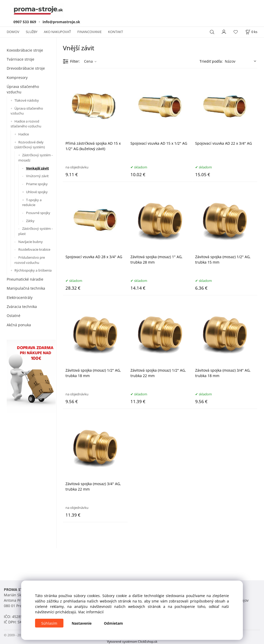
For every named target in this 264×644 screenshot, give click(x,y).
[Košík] (251, 32)
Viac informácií (91, 612)
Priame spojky (37, 184)
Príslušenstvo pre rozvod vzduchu (30, 260)
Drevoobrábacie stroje (26, 68)
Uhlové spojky (37, 192)
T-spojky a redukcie (32, 202)
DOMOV (13, 32)
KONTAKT (115, 32)
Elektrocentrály (20, 297)
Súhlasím (49, 623)
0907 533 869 (25, 22)
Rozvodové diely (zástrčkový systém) (30, 145)
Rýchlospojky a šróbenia (33, 270)
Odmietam (113, 623)
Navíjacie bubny (31, 242)
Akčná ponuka (19, 325)
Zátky (30, 221)
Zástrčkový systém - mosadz (35, 158)
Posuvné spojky (38, 213)
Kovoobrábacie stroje (25, 50)
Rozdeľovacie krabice (34, 249)
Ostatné (14, 316)
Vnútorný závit (37, 176)
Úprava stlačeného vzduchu (23, 89)
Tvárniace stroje (20, 59)
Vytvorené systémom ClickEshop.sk (132, 641)
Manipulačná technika (26, 288)
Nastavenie (82, 623)
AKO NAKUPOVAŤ (57, 32)
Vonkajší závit (38, 168)
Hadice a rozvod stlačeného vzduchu (26, 124)
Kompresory (17, 78)
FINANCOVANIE (89, 32)
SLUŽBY (32, 32)
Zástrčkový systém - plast (35, 231)
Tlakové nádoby (27, 100)
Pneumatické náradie (25, 279)
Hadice (24, 134)
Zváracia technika (22, 307)
